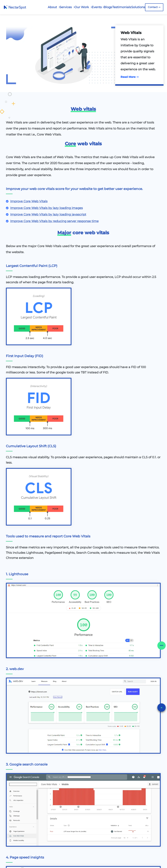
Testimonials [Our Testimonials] (122, 7)
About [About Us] (53, 7)
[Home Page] (15, 7)
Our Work (82, 7)
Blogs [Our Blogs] (108, 7)
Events (97, 7)
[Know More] (28, 201)
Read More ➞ (130, 77)
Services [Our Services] (66, 7)
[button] (162, 708)
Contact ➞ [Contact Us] (154, 7)
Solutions (138, 7)
